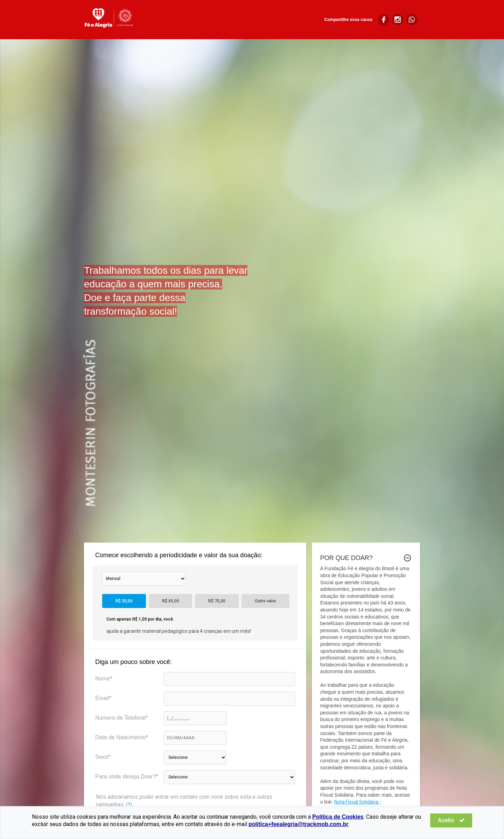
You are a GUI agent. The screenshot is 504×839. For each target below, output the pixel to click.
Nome (103, 679)
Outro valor (265, 601)
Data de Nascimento (121, 737)
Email (102, 698)
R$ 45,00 (171, 601)
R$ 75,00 (217, 601)
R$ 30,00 (124, 601)
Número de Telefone (120, 718)
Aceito (451, 820)
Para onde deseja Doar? (125, 777)
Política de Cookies (338, 817)
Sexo (101, 757)
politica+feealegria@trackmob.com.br (298, 824)
